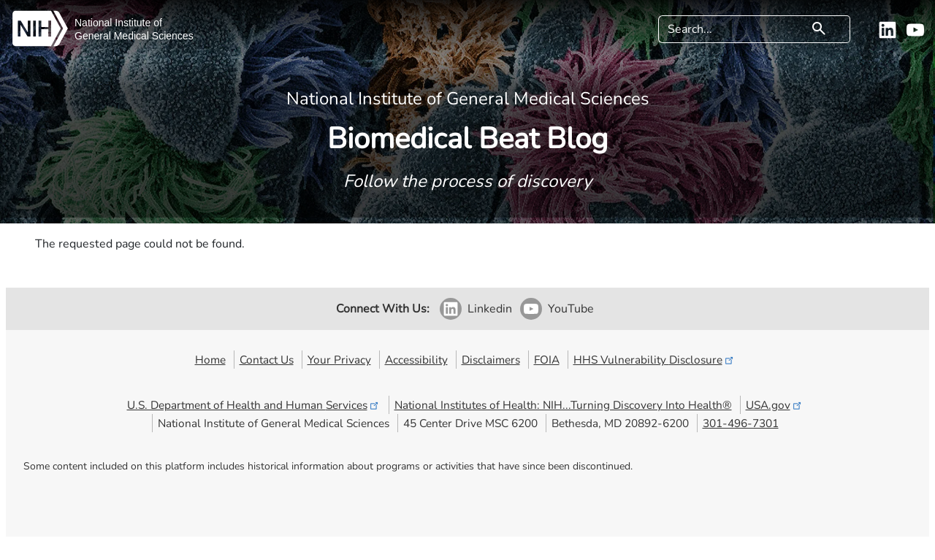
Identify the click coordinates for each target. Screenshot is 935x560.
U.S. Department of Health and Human (254, 405)
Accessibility (416, 360)
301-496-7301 (741, 423)
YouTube (571, 309)
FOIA (547, 360)
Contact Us (267, 360)
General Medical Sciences (134, 36)
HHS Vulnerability (654, 360)
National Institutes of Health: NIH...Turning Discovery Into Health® (563, 405)
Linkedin (490, 309)
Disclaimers (491, 360)
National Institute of (118, 23)
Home (210, 360)
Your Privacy (339, 360)
